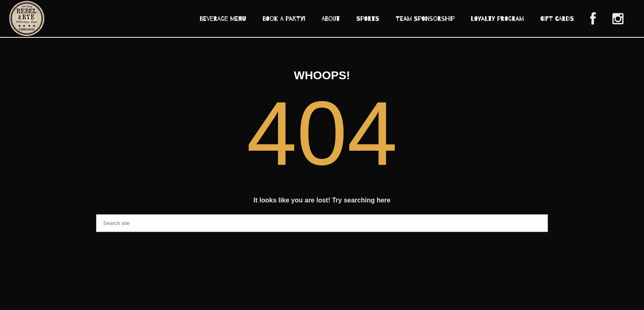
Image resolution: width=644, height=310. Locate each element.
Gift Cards (557, 19)
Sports (368, 19)
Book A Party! (284, 19)
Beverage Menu (223, 19)
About (331, 19)
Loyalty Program (497, 19)
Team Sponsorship (425, 19)
